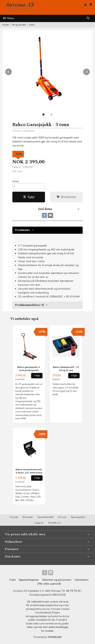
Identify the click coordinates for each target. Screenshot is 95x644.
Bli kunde (28, 517)
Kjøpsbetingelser (29, 580)
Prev (12, 71)
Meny (8, 18)
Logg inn (39, 523)
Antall (16, 181)
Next (90, 71)
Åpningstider (78, 517)
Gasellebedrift (45, 517)
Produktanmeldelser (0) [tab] (30, 305)
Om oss (62, 517)
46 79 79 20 (73, 591)
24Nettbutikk (55, 637)
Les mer (38, 627)
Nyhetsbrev (82, 580)
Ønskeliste (66, 197)
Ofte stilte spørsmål (49, 584)
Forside (6, 25)
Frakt (13, 580)
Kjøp (29, 197)
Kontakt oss (55, 523)
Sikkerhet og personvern (57, 580)
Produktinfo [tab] (22, 230)
